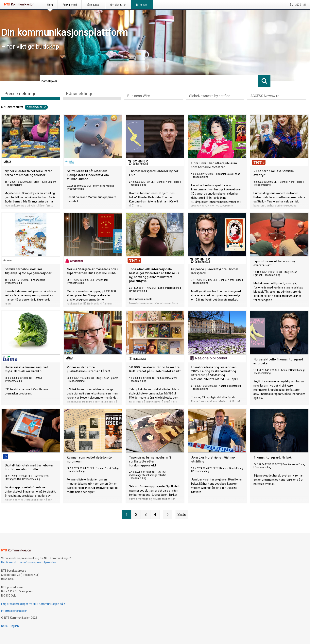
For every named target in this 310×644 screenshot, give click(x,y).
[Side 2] (136, 515)
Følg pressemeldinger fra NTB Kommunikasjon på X (33, 604)
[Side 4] (155, 515)
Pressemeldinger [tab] (21, 94)
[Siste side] (182, 515)
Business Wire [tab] (139, 96)
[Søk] (149, 81)
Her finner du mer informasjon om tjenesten (29, 562)
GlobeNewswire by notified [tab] (210, 96)
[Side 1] (127, 515)
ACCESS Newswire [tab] (265, 96)
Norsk (5, 626)
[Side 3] (146, 515)
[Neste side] (168, 515)
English (14, 626)
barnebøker (36, 107)
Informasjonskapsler (14, 611)
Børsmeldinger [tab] (80, 94)
